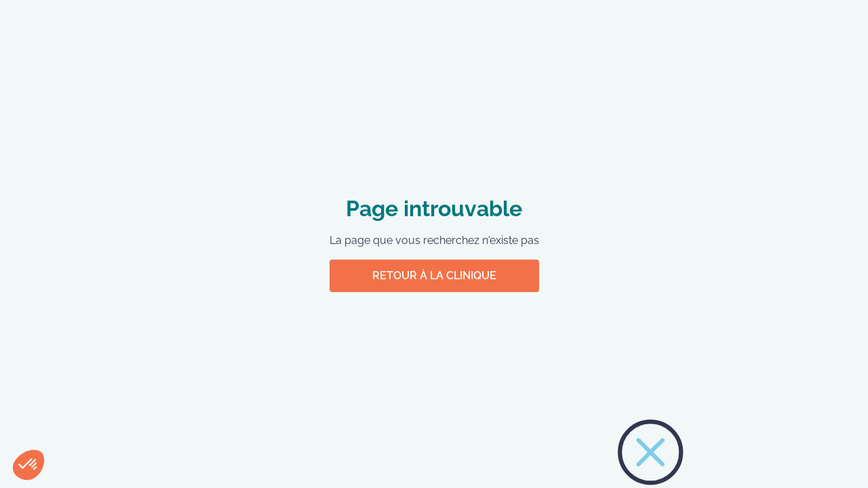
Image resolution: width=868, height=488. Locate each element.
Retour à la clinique (434, 276)
